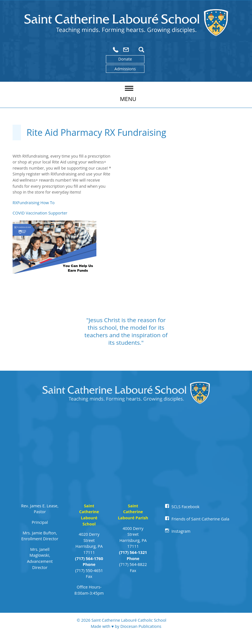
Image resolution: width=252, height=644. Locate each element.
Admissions (125, 69)
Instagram (181, 531)
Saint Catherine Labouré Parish (133, 512)
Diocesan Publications (141, 626)
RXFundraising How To (34, 203)
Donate (125, 59)
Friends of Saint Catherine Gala (200, 519)
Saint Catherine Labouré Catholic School (129, 620)
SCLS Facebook (186, 507)
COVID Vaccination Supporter (40, 213)
